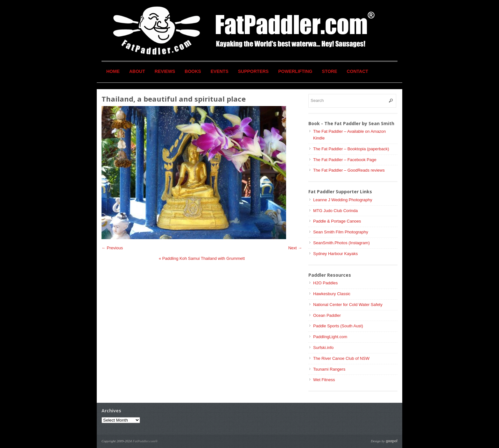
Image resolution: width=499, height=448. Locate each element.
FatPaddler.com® (145, 441)
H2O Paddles (325, 283)
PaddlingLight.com (330, 337)
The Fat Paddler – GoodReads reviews (349, 170)
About (137, 71)
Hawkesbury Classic (332, 294)
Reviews (165, 71)
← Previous (112, 248)
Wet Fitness (324, 380)
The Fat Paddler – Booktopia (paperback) (351, 149)
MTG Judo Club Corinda (335, 211)
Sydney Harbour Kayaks (335, 254)
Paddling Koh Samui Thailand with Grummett (202, 258)
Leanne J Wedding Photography (343, 200)
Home (113, 71)
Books (193, 71)
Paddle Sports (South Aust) (338, 326)
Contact (358, 71)
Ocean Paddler (327, 315)
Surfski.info (323, 348)
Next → (295, 248)
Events (220, 71)
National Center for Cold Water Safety (348, 305)
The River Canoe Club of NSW (341, 358)
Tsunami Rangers (329, 369)
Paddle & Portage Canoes (337, 221)
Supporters (253, 71)
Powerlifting (295, 71)
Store (330, 71)
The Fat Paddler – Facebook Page (345, 160)
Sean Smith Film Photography (341, 232)
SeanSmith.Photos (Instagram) (341, 243)
